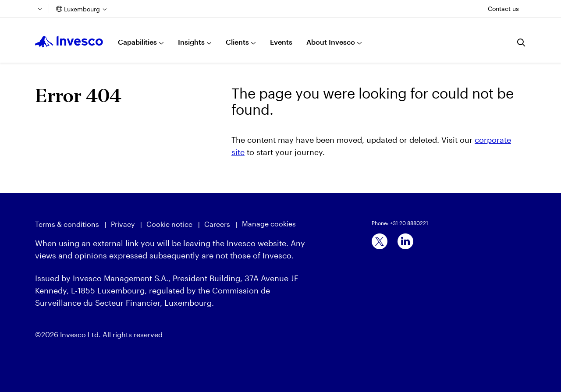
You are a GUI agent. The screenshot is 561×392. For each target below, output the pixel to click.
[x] (380, 241)
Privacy (123, 224)
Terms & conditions (67, 224)
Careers (217, 224)
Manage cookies (269, 224)
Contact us (503, 9)
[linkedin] (405, 241)
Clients (237, 42)
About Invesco (331, 42)
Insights (191, 42)
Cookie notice (169, 224)
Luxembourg (82, 9)
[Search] (522, 42)
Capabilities (137, 42)
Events (281, 42)
